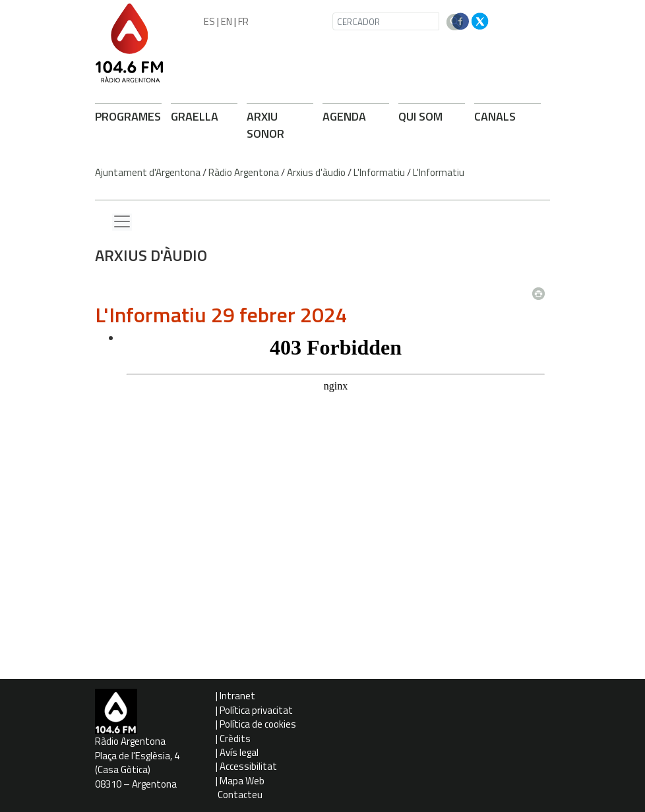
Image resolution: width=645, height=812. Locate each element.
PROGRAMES (128, 116)
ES (209, 21)
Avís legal (239, 752)
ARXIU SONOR (265, 125)
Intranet (237, 696)
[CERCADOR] (386, 21)
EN (227, 21)
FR (243, 21)
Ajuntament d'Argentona (148, 172)
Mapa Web (242, 781)
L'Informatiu (379, 172)
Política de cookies (258, 724)
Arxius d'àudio (316, 172)
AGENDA (344, 116)
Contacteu (240, 795)
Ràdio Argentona (244, 172)
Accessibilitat (248, 766)
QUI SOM (420, 116)
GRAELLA (195, 116)
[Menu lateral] (122, 222)
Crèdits (235, 739)
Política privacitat (256, 710)
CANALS (495, 116)
